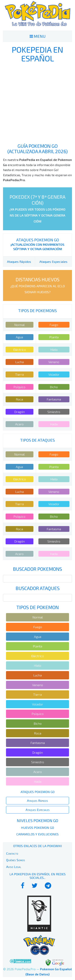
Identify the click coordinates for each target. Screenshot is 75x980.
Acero (19, 424)
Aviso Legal (14, 867)
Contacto (12, 853)
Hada (54, 424)
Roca (19, 399)
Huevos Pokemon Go (37, 828)
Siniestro (54, 412)
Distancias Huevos (38, 285)
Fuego (54, 325)
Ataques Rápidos (19, 262)
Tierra (19, 374)
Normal (19, 325)
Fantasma (54, 399)
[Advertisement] (37, 103)
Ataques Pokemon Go (38, 240)
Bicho (54, 387)
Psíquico (19, 387)
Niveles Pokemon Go (37, 820)
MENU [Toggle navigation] (38, 36)
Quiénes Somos (16, 860)
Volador (54, 374)
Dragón (19, 412)
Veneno (54, 362)
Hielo (54, 350)
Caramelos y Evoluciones (37, 834)
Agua (19, 337)
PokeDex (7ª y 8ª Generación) (37, 208)
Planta (54, 337)
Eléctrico (19, 350)
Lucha (19, 362)
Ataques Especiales (53, 262)
